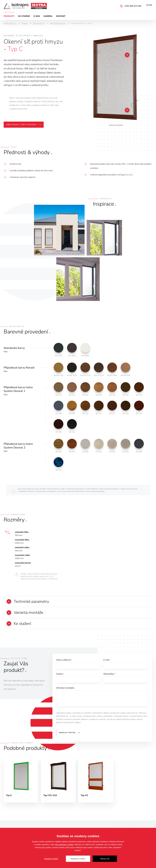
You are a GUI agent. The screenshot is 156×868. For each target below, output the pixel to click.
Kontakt (61, 16)
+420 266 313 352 (133, 6)
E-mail (107, 661)
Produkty (9, 16)
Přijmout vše (105, 859)
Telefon (60, 675)
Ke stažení (24, 16)
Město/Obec (110, 675)
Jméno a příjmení (64, 661)
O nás (37, 16)
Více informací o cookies (64, 845)
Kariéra (48, 16)
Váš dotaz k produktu (65, 690)
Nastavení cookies (51, 859)
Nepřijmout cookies (78, 859)
